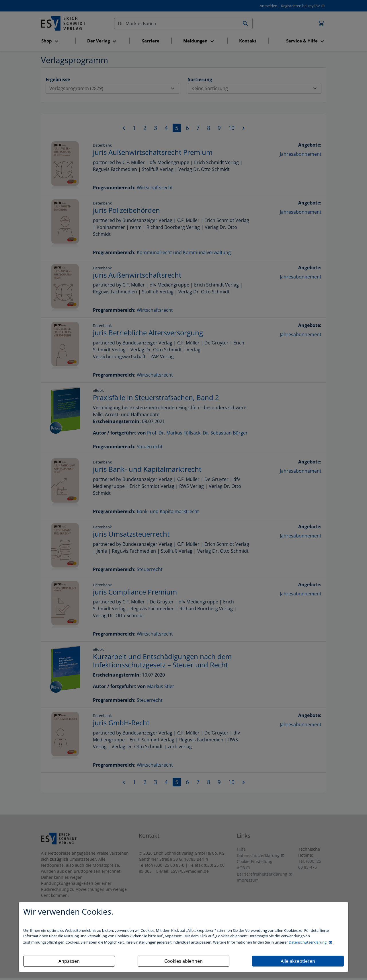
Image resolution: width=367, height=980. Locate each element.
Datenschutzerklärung (308, 942)
